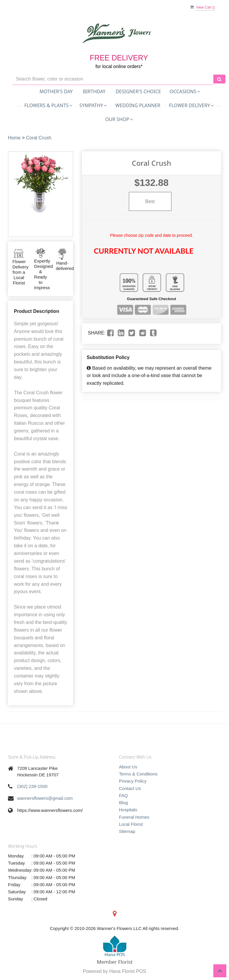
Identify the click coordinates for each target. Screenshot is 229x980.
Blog (123, 803)
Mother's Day (56, 91)
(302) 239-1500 (32, 786)
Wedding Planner (138, 105)
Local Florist (131, 824)
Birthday (94, 91)
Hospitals (128, 810)
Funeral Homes (134, 817)
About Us (128, 767)
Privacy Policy (133, 781)
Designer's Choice (138, 91)
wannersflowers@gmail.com (45, 798)
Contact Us (130, 788)
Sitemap (127, 831)
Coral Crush (39, 138)
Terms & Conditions (138, 774)
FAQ (123, 795)
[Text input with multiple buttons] (113, 79)
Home (14, 138)
